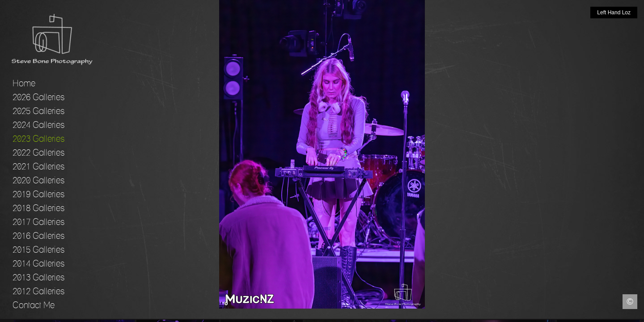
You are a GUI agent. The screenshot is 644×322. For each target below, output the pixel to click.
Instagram (638, 316)
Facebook (6, 316)
